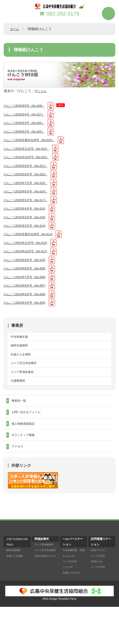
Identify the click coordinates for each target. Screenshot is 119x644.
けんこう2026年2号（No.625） (28, 135)
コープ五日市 (71, 598)
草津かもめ (98, 598)
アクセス (18, 483)
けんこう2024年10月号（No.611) (29, 270)
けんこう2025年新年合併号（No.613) (33, 251)
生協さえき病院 (23, 382)
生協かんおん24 (73, 593)
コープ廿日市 (100, 604)
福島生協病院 (21, 372)
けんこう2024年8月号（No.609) (28, 289)
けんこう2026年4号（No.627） (28, 116)
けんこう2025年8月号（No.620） (29, 183)
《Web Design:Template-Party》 (60, 636)
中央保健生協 (21, 363)
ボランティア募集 (25, 470)
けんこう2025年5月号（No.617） (29, 212)
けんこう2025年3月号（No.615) (28, 231)
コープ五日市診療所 (26, 392)
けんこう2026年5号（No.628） (28, 106)
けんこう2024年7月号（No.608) (28, 299)
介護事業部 (19, 412)
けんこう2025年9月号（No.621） (29, 174)
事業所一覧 (20, 433)
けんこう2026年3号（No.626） (28, 125)
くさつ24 (69, 604)
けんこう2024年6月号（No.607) (28, 308)
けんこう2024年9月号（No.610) (28, 279)
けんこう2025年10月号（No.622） (31, 164)
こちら (43, 91)
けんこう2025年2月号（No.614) (28, 241)
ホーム (15, 29)
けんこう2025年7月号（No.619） (29, 193)
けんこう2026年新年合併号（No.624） (34, 145)
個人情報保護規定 (25, 458)
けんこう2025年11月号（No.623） (31, 154)
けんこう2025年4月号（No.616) (28, 222)
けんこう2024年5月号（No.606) (28, 318)
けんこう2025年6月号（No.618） (29, 202)
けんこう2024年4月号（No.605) (28, 328)
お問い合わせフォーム (29, 445)
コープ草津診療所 (24, 402)
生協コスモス (100, 587)
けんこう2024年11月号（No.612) (29, 260)
